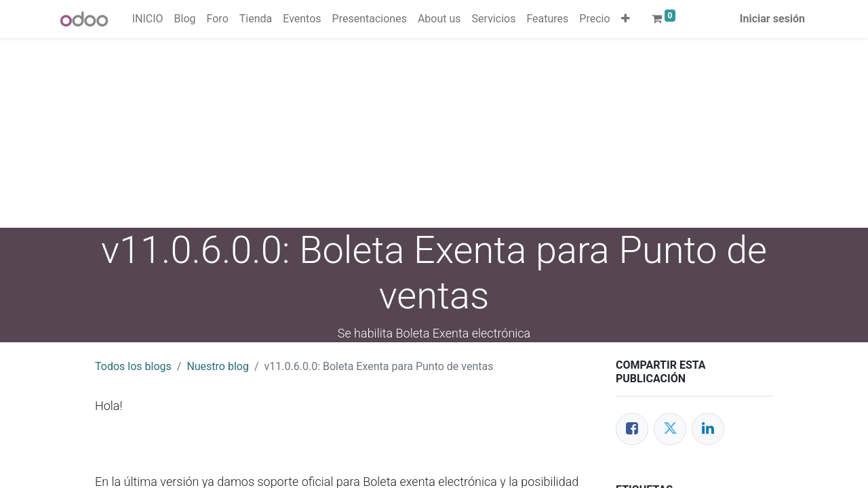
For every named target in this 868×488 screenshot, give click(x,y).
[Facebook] (632, 429)
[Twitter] (670, 429)
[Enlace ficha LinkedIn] (708, 429)
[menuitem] (148, 19)
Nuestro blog (218, 366)
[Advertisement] (407, 133)
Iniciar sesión (772, 19)
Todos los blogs (133, 366)
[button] (626, 19)
